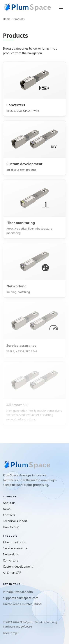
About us (9, 503)
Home (7, 19)
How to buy (11, 527)
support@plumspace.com (21, 598)
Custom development (18, 567)
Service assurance (15, 548)
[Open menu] (61, 7)
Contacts (9, 515)
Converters (11, 560)
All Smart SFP (12, 573)
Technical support (15, 521)
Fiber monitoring (15, 542)
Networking (11, 554)
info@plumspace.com (18, 592)
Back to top (11, 633)
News (7, 509)
